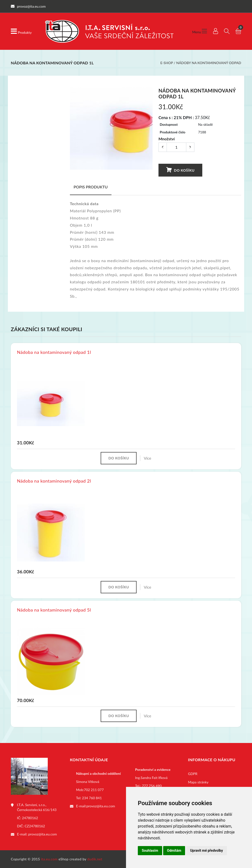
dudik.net (95, 859)
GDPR (193, 774)
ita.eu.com (49, 859)
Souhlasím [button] (150, 850)
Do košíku (180, 170)
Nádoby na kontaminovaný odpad (209, 63)
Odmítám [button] (174, 850)
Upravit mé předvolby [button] (206, 850)
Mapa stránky (198, 782)
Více (147, 458)
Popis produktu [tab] (91, 187)
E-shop (166, 63)
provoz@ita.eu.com (43, 834)
